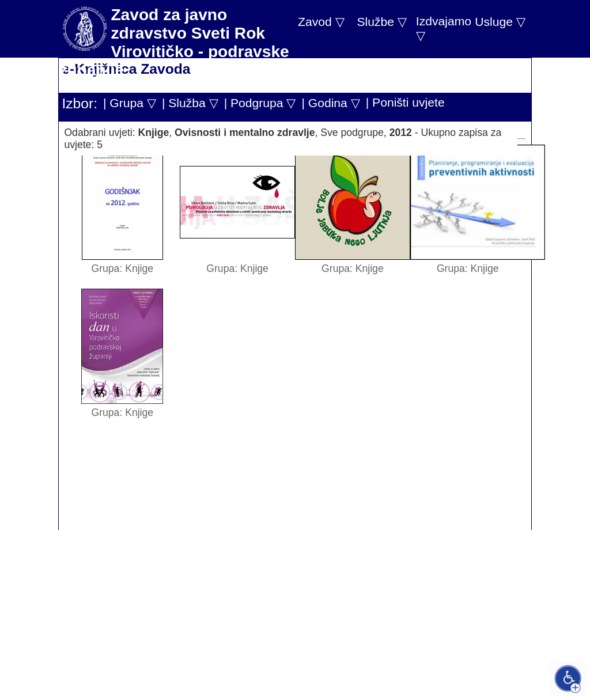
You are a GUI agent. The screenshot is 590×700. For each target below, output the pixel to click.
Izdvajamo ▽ (444, 28)
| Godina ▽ (330, 103)
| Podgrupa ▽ (260, 103)
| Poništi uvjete (405, 102)
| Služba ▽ (190, 103)
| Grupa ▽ (130, 103)
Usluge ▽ (500, 22)
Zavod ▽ (321, 22)
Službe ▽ (381, 22)
